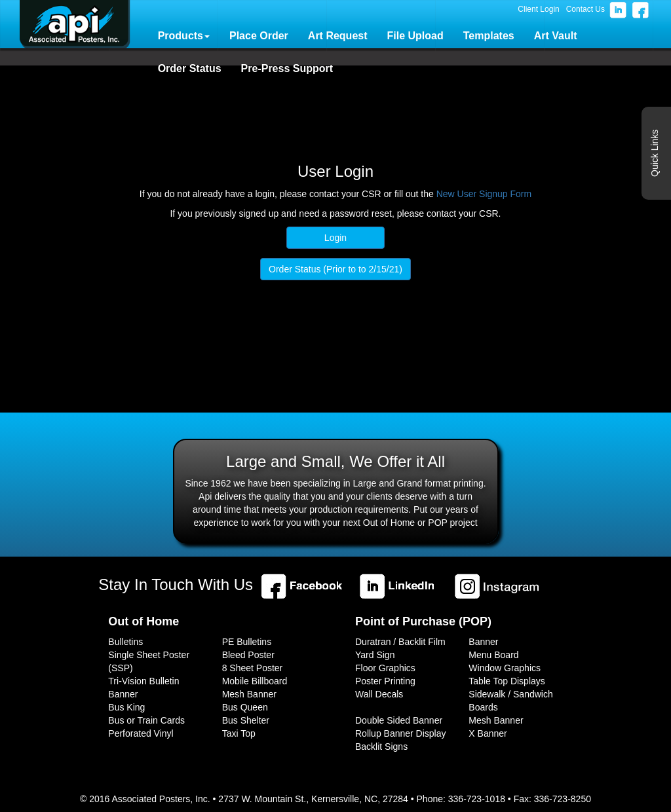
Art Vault (556, 36)
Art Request (338, 36)
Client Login (538, 9)
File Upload (415, 36)
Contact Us (585, 9)
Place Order (259, 36)
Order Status (190, 68)
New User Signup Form (484, 194)
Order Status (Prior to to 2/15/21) (335, 269)
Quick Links (655, 153)
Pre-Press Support (287, 68)
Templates (489, 36)
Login (335, 238)
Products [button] (184, 36)
